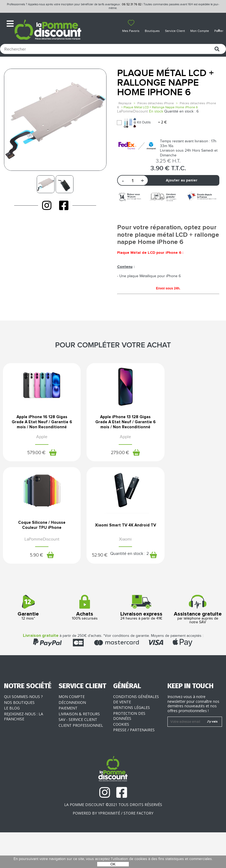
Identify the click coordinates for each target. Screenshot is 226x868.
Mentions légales (132, 743)
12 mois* (28, 643)
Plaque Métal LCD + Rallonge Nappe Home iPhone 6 (165, 83)
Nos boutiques (19, 738)
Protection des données (129, 751)
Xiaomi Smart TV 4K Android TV (38, 560)
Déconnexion (72, 738)
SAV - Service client (78, 755)
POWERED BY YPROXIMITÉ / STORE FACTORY (113, 848)
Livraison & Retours (79, 749)
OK (113, 864)
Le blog (12, 744)
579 (32, 473)
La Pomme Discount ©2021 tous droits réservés (113, 840)
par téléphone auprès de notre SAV (198, 645)
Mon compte (72, 732)
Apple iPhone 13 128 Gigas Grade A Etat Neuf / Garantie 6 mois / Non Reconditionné (113, 439)
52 (36, 583)
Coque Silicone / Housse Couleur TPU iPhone (188, 435)
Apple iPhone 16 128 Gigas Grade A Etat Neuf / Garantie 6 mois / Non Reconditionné (38, 439)
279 (107, 473)
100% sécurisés (85, 643)
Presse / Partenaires (134, 765)
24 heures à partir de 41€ (141, 643)
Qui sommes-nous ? (23, 732)
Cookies (121, 760)
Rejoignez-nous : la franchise (24, 752)
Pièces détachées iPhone (156, 103)
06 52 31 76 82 (132, 4)
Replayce (125, 103)
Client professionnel (81, 761)
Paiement (68, 744)
